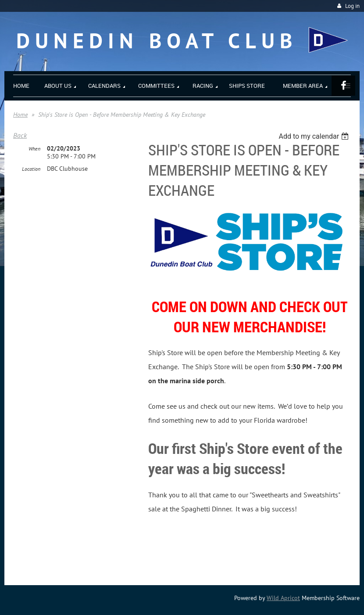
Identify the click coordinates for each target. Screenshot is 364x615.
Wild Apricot (283, 598)
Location (31, 169)
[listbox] (315, 136)
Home (20, 115)
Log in (352, 6)
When (34, 149)
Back (20, 135)
